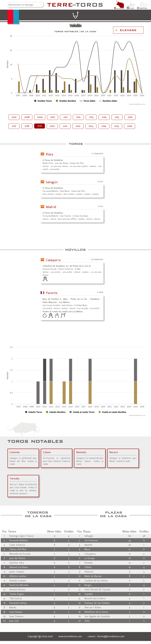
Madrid (51, 207)
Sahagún (52, 182)
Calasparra (53, 260)
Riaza (50, 154)
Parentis (52, 293)
